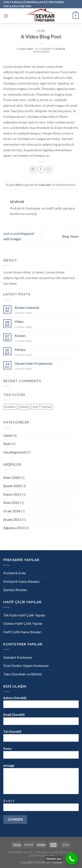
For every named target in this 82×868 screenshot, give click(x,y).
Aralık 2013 (12, 519)
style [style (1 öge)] (35, 407)
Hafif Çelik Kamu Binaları (22, 632)
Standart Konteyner (18, 657)
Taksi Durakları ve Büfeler (23, 674)
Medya (20, 349)
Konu (41, 754)
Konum (20, 336)
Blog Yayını (70, 236)
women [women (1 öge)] (47, 407)
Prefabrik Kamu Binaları (21, 581)
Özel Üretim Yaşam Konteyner (26, 666)
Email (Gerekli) (41, 720)
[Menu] (6, 16)
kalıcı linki (45, 185)
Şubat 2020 (12, 486)
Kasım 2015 (12, 494)
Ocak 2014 (12, 511)
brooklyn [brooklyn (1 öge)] (10, 407)
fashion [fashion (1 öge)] (24, 407)
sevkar (60, 49)
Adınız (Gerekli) (41, 704)
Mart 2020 (11, 477)
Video (19, 321)
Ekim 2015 (11, 502)
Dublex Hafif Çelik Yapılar (23, 623)
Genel (8, 435)
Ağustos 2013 (14, 528)
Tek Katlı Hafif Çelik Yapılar (24, 615)
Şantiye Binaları (15, 590)
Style (41, 31)
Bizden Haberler (27, 307)
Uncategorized (15, 452)
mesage (41, 780)
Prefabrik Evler (15, 573)
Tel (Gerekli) (41, 737)
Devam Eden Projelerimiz (34, 363)
